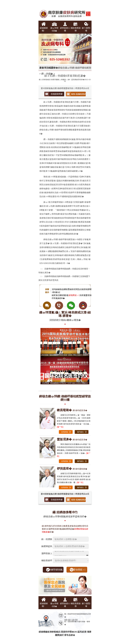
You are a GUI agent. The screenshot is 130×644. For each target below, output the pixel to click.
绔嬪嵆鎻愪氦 (56, 570)
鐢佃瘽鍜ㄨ (79, 570)
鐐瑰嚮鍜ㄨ (74, 295)
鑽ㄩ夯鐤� (47, 74)
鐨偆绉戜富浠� (72, 410)
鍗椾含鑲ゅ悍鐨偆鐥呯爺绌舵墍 (75, 68)
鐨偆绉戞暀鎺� (72, 469)
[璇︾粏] (60, 427)
